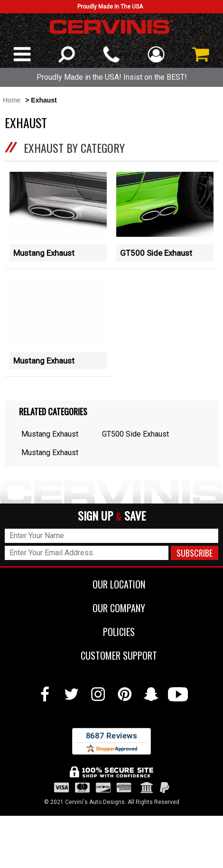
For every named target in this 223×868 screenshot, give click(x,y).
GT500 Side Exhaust (156, 253)
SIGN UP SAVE (112, 516)
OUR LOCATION (112, 584)
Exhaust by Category (74, 148)
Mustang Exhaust (44, 253)
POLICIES (112, 632)
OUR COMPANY (112, 608)
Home (12, 100)
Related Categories (53, 411)
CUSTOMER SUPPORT (112, 655)
